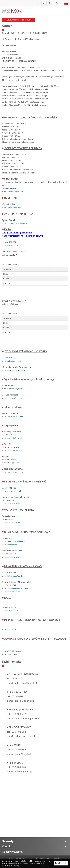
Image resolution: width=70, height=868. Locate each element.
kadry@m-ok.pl (13, 545)
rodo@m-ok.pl (13, 629)
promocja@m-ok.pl (15, 438)
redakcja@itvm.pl (14, 491)
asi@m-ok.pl (12, 654)
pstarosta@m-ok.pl (15, 522)
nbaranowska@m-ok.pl (16, 370)
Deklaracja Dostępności (48, 858)
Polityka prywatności (21, 858)
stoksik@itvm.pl (14, 503)
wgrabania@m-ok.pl (15, 416)
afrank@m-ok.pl (13, 557)
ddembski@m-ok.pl (15, 398)
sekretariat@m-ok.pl (15, 192)
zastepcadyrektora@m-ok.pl (18, 223)
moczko (11, 450)
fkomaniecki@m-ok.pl (16, 389)
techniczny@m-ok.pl (15, 472)
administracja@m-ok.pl (16, 541)
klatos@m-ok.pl (13, 463)
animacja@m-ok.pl (14, 361)
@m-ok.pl (18, 450)
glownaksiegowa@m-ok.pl (18, 588)
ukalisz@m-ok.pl (14, 591)
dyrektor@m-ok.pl (14, 208)
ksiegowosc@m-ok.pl (16, 576)
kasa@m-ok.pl (13, 245)
